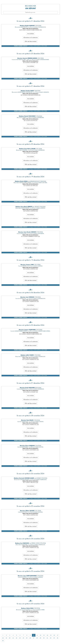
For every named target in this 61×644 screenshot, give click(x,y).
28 (37, 638)
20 (10, 638)
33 (54, 638)
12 (41, 635)
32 (51, 638)
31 (47, 638)
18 (3, 638)
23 (20, 638)
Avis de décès (31, 34)
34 (58, 638)
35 (3, 641)
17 (58, 635)
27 (34, 638)
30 (44, 638)
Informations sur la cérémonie (30, 38)
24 (23, 638)
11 (37, 635)
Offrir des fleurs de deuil (31, 41)
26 (30, 638)
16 (54, 635)
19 (6, 638)
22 (17, 638)
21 (13, 638)
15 (51, 635)
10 (34, 635)
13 (44, 635)
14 (47, 635)
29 (40, 638)
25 (27, 638)
